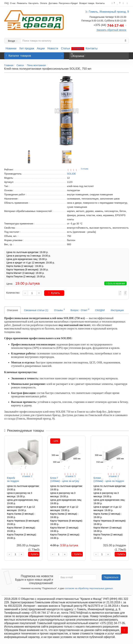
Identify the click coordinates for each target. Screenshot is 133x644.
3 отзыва (84, 169)
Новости (53, 48)
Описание (12, 310)
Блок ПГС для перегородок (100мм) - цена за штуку (66, 479)
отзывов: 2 (27, 476)
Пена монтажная (36, 65)
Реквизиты (22, 3)
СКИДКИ (100, 310)
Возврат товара (87, 3)
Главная (9, 65)
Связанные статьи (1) (36, 310)
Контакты (100, 3)
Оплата (44, 3)
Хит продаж (27, 48)
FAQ (7, 3)
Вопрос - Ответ (80, 310)
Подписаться (111, 577)
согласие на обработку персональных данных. (89, 588)
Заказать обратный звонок (111, 30)
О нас (13, 3)
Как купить (34, 3)
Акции (41, 48)
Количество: (13, 293)
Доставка (53, 3)
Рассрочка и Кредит (68, 3)
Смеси (20, 65)
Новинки (11, 48)
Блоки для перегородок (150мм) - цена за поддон (109, 479)
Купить (54, 293)
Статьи (65, 48)
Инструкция (117, 310)
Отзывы (78, 48)
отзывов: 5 (70, 476)
